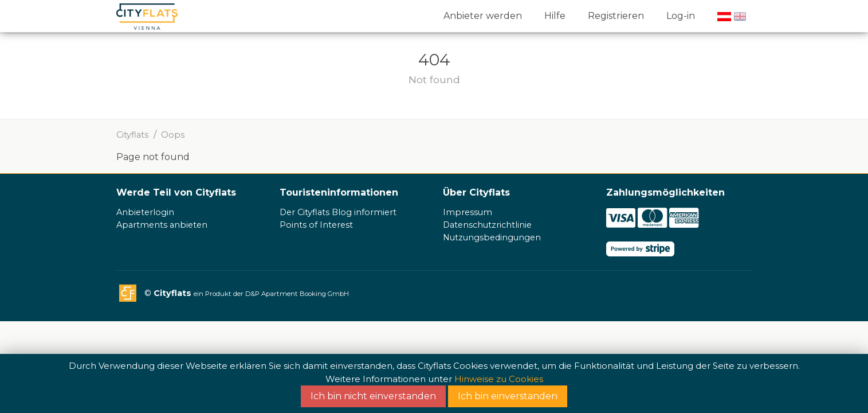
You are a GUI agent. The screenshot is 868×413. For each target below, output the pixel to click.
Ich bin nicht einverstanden (373, 396)
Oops (173, 135)
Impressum (468, 212)
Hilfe (555, 16)
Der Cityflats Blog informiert (338, 212)
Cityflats (132, 135)
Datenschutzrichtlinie (487, 225)
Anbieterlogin (145, 212)
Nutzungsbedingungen (492, 237)
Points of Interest (316, 225)
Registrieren (616, 16)
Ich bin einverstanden (508, 396)
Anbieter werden (483, 16)
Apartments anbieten (162, 225)
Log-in (681, 16)
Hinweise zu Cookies (499, 379)
